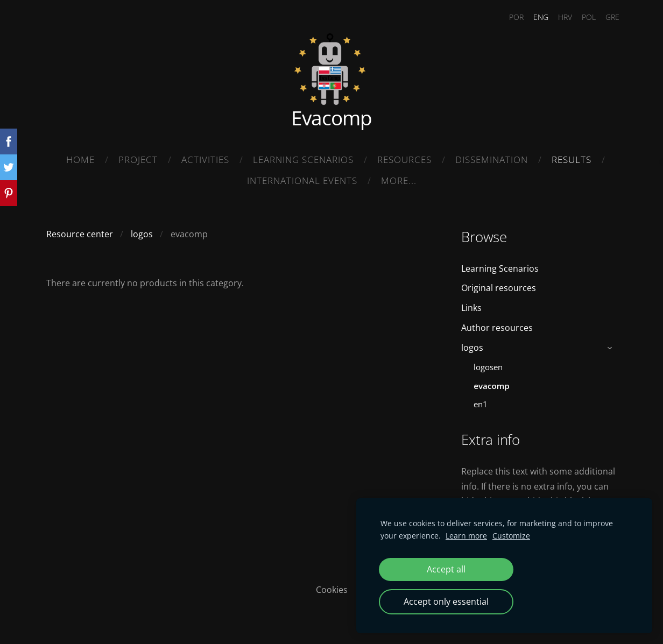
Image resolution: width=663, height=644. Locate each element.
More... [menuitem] (399, 181)
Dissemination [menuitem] (492, 160)
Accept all (446, 569)
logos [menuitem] (472, 344)
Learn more (466, 536)
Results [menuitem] (572, 160)
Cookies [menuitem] (332, 586)
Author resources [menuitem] (497, 324)
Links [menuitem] (471, 305)
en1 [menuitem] (481, 401)
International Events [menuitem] (302, 181)
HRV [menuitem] (559, 17)
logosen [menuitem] (488, 364)
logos (142, 231)
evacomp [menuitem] (491, 383)
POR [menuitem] (510, 17)
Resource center (80, 231)
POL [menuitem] (582, 17)
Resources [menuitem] (404, 160)
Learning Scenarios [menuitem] (303, 160)
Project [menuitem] (138, 160)
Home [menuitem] (80, 160)
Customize (511, 536)
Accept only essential (446, 601)
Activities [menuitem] (205, 160)
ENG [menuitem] (534, 17)
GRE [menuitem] (606, 17)
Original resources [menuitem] (499, 285)
